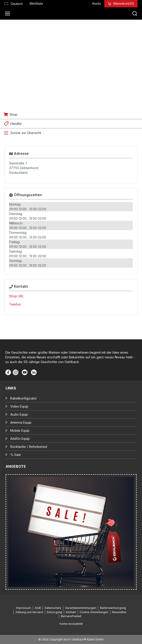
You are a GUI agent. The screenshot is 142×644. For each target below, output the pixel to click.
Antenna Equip (21, 422)
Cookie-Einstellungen (94, 612)
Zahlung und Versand (29, 612)
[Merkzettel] (36, 3)
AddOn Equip (20, 439)
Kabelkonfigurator (24, 398)
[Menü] (9, 14)
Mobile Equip (20, 430)
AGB (38, 608)
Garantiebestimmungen (81, 608)
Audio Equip (19, 414)
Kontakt (71, 612)
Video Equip (19, 406)
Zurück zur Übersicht (26, 133)
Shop (14, 114)
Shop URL (16, 296)
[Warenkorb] (124, 3)
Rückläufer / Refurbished (29, 447)
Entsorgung (54, 612)
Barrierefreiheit (71, 616)
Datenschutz (53, 608)
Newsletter (119, 612)
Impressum (24, 608)
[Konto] (97, 3)
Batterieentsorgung (113, 608)
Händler (16, 124)
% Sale (16, 455)
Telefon (15, 304)
